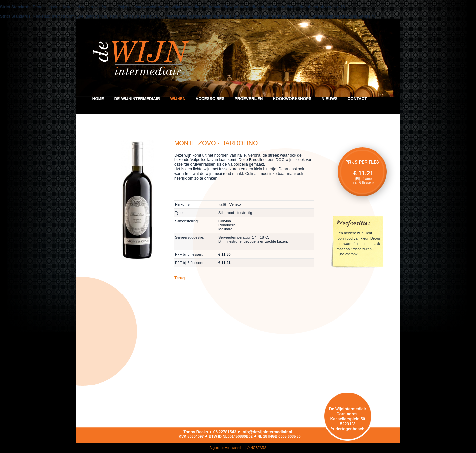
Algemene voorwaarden (227, 448)
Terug (179, 278)
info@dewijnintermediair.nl (267, 432)
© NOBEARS (257, 448)
